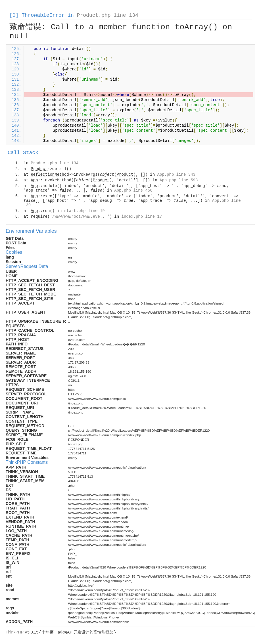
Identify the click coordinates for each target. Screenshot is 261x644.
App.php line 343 (176, 175)
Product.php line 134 (108, 15)
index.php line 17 (142, 217)
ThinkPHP (15, 632)
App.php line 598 (179, 180)
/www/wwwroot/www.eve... (80, 217)
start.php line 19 (84, 211)
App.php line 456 (133, 190)
